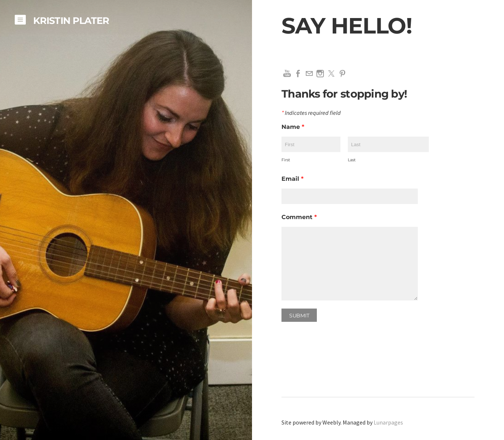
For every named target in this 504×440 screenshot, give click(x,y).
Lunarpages (388, 422)
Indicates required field (311, 113)
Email (293, 179)
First (286, 160)
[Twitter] (331, 74)
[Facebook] (298, 74)
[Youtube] (287, 74)
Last (352, 160)
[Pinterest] (342, 74)
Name (293, 127)
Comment (299, 217)
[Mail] (309, 74)
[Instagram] (320, 74)
